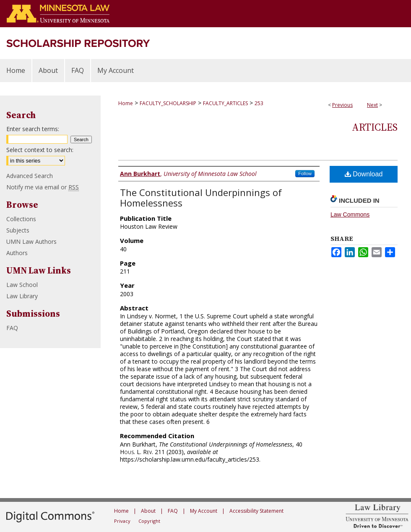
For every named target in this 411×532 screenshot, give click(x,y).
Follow (305, 173)
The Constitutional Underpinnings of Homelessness (201, 198)
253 (259, 103)
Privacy (122, 521)
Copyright (149, 521)
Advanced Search (30, 176)
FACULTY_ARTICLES (225, 103)
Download (364, 174)
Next (372, 105)
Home (126, 103)
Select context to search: (40, 150)
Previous (342, 105)
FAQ (12, 328)
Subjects (18, 230)
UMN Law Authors (31, 241)
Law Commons (350, 214)
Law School (22, 285)
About (148, 511)
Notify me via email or (43, 187)
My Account (204, 511)
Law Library (22, 296)
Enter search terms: (33, 129)
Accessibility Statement (256, 511)
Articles (375, 127)
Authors (17, 253)
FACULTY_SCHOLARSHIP (168, 103)
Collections (21, 219)
